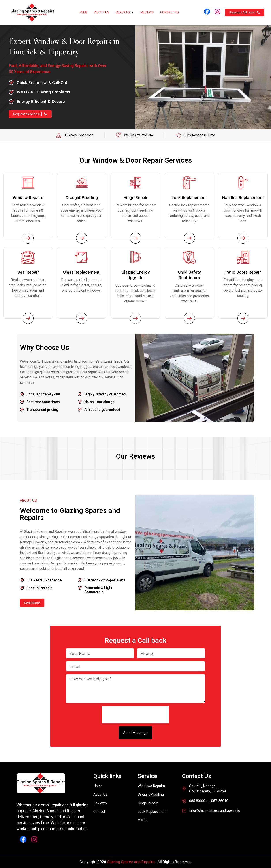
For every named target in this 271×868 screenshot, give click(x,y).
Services (125, 12)
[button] (142, 820)
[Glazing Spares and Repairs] (32, 12)
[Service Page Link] (28, 238)
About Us (102, 12)
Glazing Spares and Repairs (131, 862)
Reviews (147, 12)
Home (83, 12)
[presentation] (135, 715)
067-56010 (220, 801)
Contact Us (170, 12)
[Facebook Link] (207, 12)
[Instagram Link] (217, 12)
